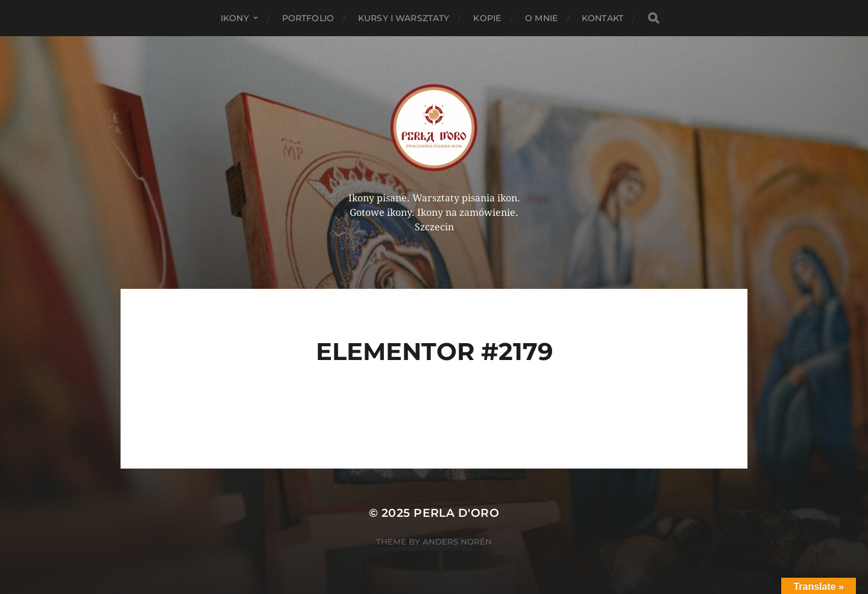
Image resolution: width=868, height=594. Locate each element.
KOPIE (487, 18)
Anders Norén (457, 542)
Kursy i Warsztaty (404, 18)
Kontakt (602, 18)
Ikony (235, 18)
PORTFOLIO (308, 18)
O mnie (541, 18)
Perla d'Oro (456, 513)
